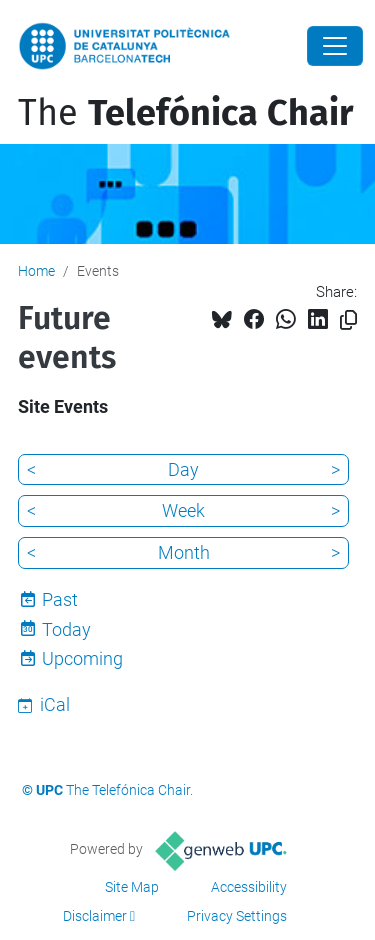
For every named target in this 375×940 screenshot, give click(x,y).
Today (66, 629)
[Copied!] (348, 320)
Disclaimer (95, 916)
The (185, 113)
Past (60, 599)
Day (183, 469)
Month (184, 552)
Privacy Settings (237, 916)
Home (36, 271)
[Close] (335, 46)
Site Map (132, 887)
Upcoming (82, 658)
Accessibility (249, 887)
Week (183, 510)
